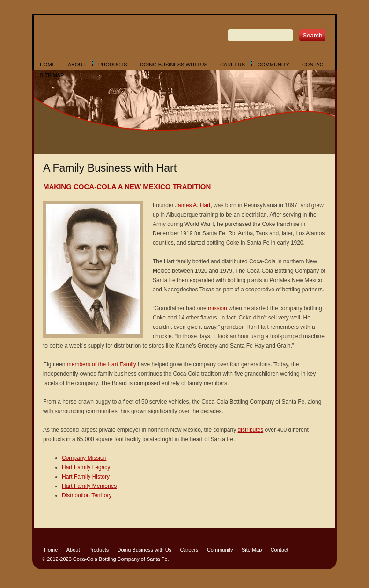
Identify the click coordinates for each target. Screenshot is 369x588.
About (77, 65)
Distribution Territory (87, 495)
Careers (232, 65)
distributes (251, 430)
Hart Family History (86, 477)
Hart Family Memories (89, 486)
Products (113, 65)
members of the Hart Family (102, 364)
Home (48, 65)
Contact (314, 65)
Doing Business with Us (174, 65)
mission (218, 308)
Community (273, 65)
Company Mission (84, 458)
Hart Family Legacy (86, 467)
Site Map (52, 75)
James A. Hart (193, 205)
